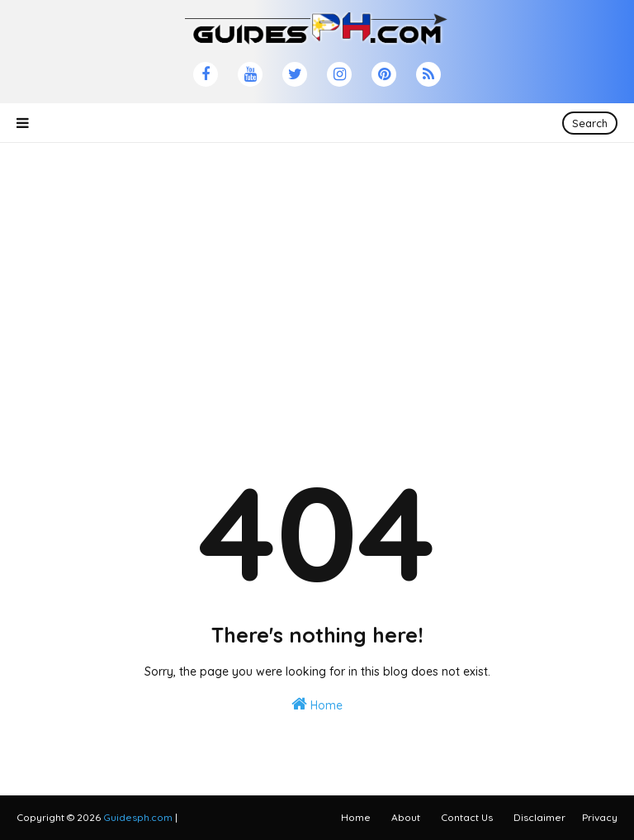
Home (317, 704)
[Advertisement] (317, 259)
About (406, 817)
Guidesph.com (138, 817)
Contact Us (467, 817)
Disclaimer (539, 817)
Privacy (600, 817)
